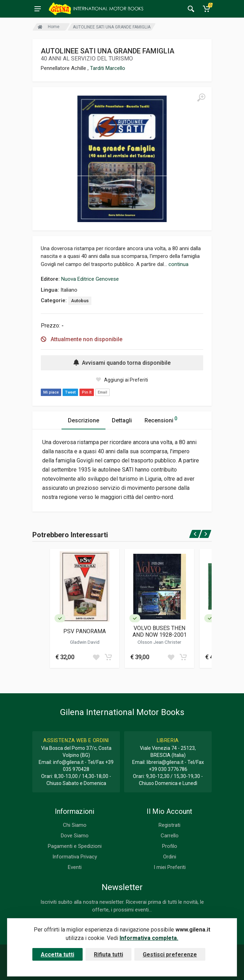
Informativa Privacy (75, 857)
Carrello (170, 836)
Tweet (70, 392)
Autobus (80, 301)
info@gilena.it (68, 762)
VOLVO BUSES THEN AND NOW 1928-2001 (160, 631)
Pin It (87, 392)
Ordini (170, 857)
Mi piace (51, 392)
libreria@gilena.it (165, 762)
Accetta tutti (57, 955)
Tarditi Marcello (108, 68)
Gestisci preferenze (170, 955)
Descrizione (84, 420)
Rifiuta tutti (108, 955)
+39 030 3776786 (168, 769)
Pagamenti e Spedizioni (75, 846)
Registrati (169, 825)
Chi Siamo (75, 825)
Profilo (170, 846)
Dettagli (122, 420)
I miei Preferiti (170, 867)
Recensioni (161, 419)
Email (102, 392)
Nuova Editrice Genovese (90, 279)
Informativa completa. (149, 938)
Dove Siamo (75, 836)
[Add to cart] (108, 657)
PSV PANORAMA (85, 631)
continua (178, 264)
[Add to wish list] (96, 657)
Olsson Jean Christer (159, 642)
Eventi (75, 867)
